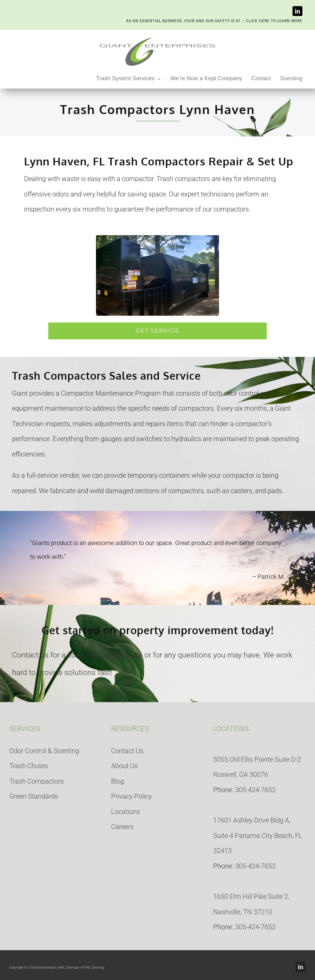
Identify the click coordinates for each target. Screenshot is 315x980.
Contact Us (127, 751)
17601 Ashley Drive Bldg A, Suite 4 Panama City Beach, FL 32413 (258, 836)
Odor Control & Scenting (44, 751)
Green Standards (34, 796)
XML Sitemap (68, 968)
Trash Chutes (29, 766)
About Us (124, 766)
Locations (126, 812)
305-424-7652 (255, 790)
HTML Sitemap (93, 968)
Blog (118, 781)
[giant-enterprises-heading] (157, 38)
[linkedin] (297, 11)
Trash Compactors (36, 781)
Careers (122, 827)
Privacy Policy (131, 796)
